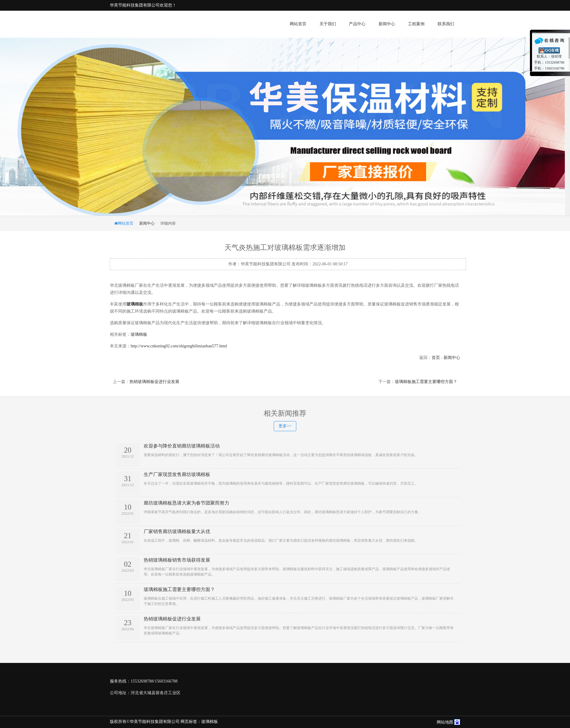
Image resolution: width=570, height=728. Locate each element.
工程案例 (416, 24)
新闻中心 (387, 24)
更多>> (285, 426)
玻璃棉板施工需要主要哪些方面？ (426, 382)
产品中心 (357, 24)
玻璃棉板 (139, 334)
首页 (436, 358)
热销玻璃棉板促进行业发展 (154, 382)
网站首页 (298, 24)
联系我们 (446, 24)
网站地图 (445, 722)
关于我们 (328, 24)
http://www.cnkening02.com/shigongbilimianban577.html (179, 346)
